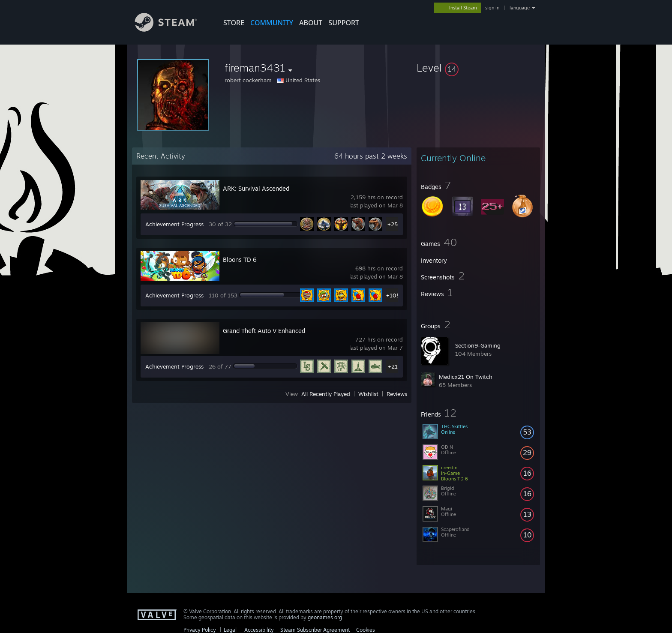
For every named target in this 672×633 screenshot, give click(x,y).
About (311, 23)
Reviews (397, 394)
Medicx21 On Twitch (466, 377)
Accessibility (259, 630)
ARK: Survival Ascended (256, 188)
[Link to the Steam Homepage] (172, 29)
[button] (478, 68)
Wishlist (368, 394)
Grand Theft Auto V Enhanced (264, 331)
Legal (230, 630)
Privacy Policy (200, 630)
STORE (234, 23)
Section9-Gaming (478, 345)
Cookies (366, 630)
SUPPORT (344, 23)
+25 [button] (393, 224)
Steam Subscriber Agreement (315, 630)
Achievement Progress (174, 224)
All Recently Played (326, 394)
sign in (492, 8)
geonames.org (325, 617)
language (520, 8)
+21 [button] (393, 366)
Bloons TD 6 (240, 259)
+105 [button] (393, 295)
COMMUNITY (272, 23)
